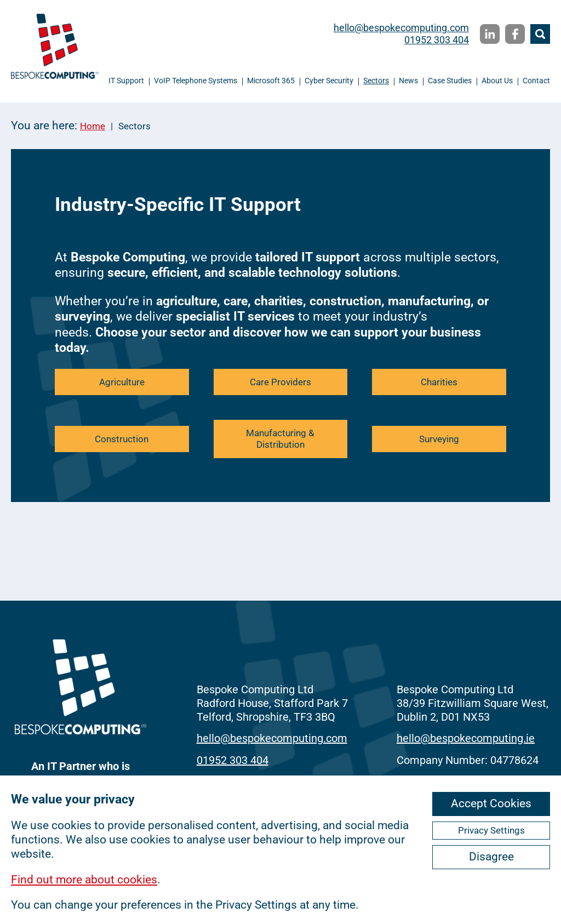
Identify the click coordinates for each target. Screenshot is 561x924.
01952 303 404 (437, 40)
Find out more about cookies (84, 880)
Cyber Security (329, 81)
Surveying (439, 439)
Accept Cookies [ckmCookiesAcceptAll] (491, 803)
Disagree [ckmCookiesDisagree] (491, 857)
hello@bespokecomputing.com (401, 28)
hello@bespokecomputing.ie (466, 738)
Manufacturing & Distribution (280, 439)
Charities (439, 382)
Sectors (376, 81)
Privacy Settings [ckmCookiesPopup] (491, 830)
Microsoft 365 (271, 81)
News (408, 81)
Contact (536, 81)
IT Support (126, 81)
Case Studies (450, 81)
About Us (497, 81)
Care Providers (280, 382)
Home (93, 126)
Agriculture (122, 382)
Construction (122, 439)
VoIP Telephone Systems (196, 81)
